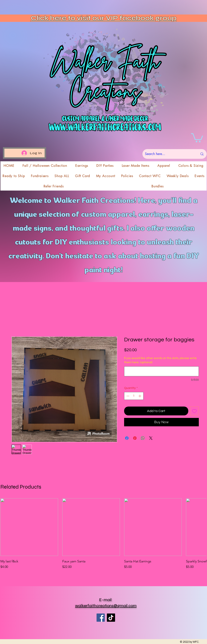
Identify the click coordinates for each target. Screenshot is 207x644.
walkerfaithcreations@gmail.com (106, 606)
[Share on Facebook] (127, 438)
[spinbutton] (134, 396)
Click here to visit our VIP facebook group (104, 18)
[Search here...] (168, 154)
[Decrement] (127, 396)
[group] (103, 536)
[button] (197, 137)
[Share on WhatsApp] (143, 438)
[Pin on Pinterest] (135, 438)
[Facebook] (101, 618)
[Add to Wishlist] (194, 411)
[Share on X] (151, 438)
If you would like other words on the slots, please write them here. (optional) (160, 360)
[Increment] (140, 396)
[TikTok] (111, 618)
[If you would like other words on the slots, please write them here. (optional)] (161, 371)
